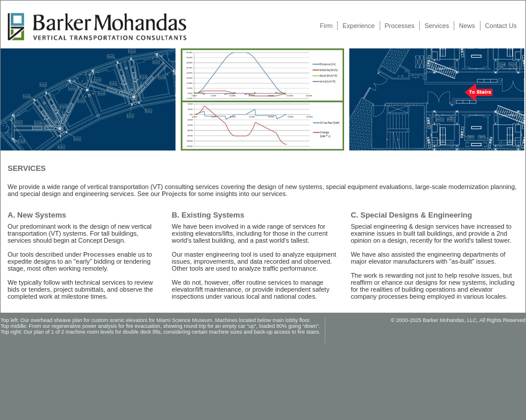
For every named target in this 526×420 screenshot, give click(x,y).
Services (437, 26)
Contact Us (501, 26)
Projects (174, 194)
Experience (358, 26)
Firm (326, 26)
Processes (400, 26)
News (467, 26)
